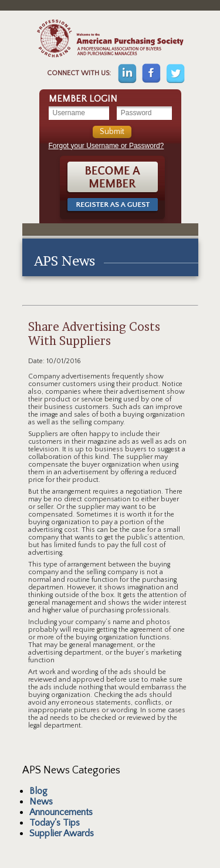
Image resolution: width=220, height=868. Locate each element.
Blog (38, 791)
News (41, 802)
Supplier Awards (62, 833)
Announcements (61, 812)
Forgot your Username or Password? (106, 146)
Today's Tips (55, 823)
